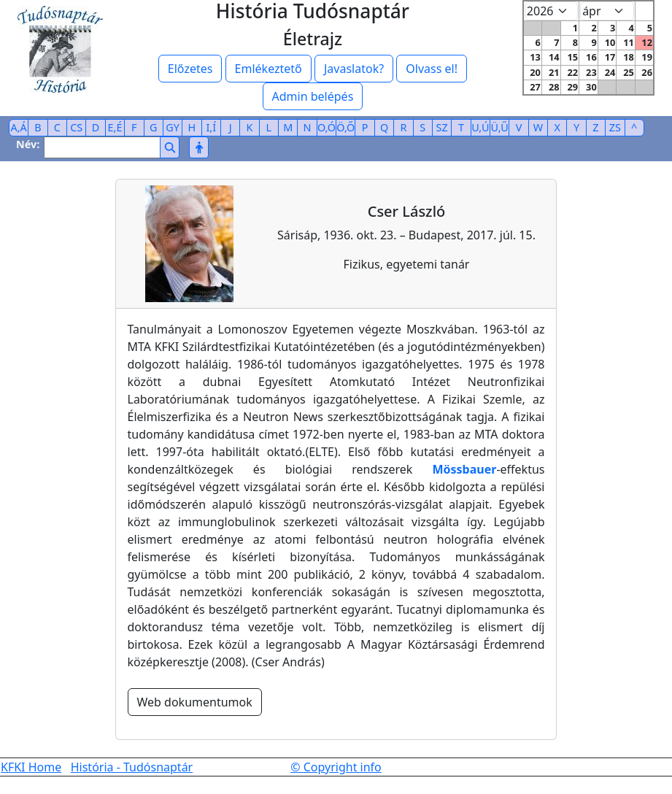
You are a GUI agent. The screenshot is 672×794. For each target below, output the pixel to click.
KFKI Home (31, 767)
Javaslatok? (354, 69)
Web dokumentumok (195, 702)
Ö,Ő (345, 127)
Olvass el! (432, 69)
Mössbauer (464, 469)
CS (76, 127)
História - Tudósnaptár (132, 767)
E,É (115, 127)
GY (173, 127)
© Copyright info (336, 767)
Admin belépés (313, 96)
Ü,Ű (500, 127)
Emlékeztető (269, 69)
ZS (615, 127)
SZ (442, 127)
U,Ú (480, 127)
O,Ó (327, 127)
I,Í (211, 127)
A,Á (19, 127)
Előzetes (190, 69)
